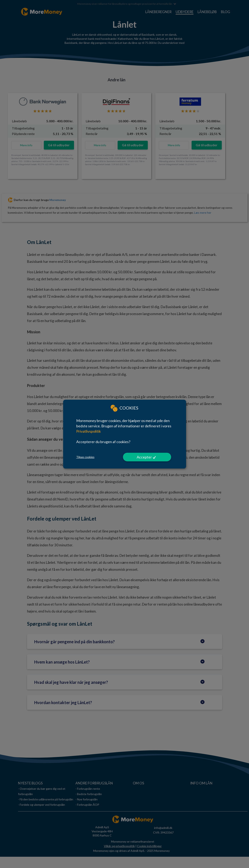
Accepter (144, 457)
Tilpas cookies (85, 457)
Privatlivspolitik (89, 431)
